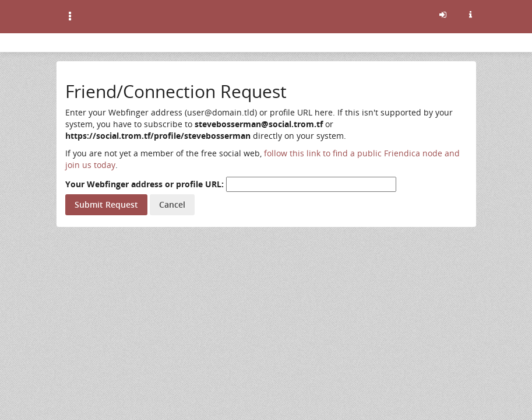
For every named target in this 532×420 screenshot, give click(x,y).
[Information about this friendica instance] (471, 15)
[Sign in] (443, 15)
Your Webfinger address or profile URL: (145, 184)
